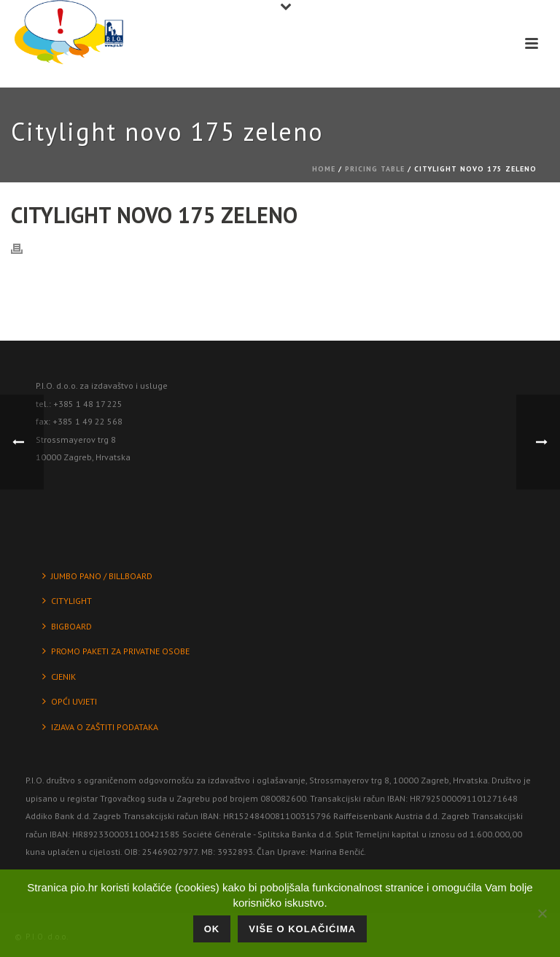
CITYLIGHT (67, 601)
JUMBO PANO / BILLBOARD (97, 576)
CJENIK (59, 677)
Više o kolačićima (302, 929)
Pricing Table (375, 169)
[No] (542, 913)
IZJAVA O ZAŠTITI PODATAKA (100, 727)
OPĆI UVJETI (70, 701)
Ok (212, 929)
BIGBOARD (67, 626)
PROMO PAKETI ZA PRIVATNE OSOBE (116, 651)
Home (324, 169)
